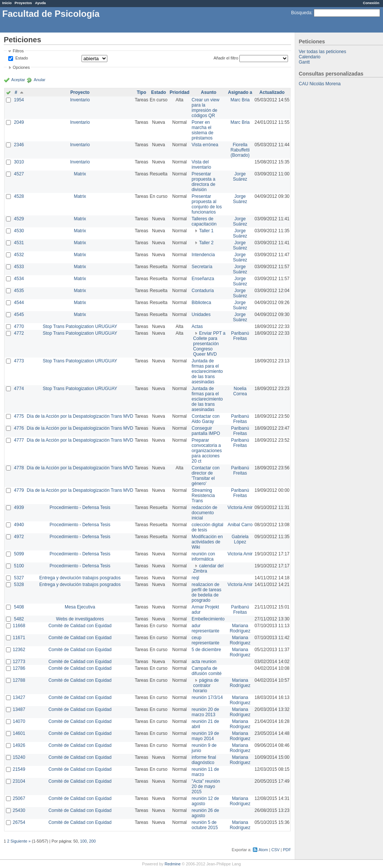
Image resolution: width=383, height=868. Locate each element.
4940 (19, 525)
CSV (275, 850)
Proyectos (23, 3)
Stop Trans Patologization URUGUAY (80, 326)
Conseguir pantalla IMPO (206, 431)
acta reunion (204, 662)
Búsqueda (301, 13)
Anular (39, 80)
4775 (19, 416)
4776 (19, 428)
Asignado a (240, 92)
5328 (19, 585)
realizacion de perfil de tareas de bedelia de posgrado (206, 592)
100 (83, 841)
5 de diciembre (206, 650)
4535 (19, 291)
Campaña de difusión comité (206, 671)
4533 (19, 267)
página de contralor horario (206, 685)
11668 (19, 626)
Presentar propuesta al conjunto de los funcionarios (207, 204)
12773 (19, 662)
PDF (287, 850)
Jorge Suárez (240, 177)
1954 (19, 100)
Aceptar (18, 80)
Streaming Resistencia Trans (203, 496)
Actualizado (272, 92)
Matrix (80, 174)
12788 (19, 680)
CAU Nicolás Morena (320, 84)
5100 (19, 566)
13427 (19, 697)
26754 (19, 822)
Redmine (173, 864)
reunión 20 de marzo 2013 (205, 712)
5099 (19, 554)
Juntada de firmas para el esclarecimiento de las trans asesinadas (207, 371)
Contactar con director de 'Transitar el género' (206, 476)
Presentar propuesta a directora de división (203, 182)
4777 (19, 440)
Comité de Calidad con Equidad (80, 626)
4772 (19, 333)
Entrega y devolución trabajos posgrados (80, 578)
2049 (19, 122)
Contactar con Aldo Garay (206, 419)
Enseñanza (203, 279)
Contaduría (203, 291)
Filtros (18, 51)
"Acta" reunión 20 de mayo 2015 (206, 786)
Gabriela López (240, 539)
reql (195, 578)
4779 (19, 490)
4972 (19, 537)
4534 (19, 279)
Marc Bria (240, 100)
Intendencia (203, 255)
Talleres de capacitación (204, 221)
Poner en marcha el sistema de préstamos (202, 130)
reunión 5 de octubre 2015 (205, 825)
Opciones (21, 67)
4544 (19, 303)
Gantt (304, 62)
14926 (19, 745)
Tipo (142, 92)
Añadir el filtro (226, 58)
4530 (19, 231)
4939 (19, 507)
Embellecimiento (208, 619)
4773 (19, 361)
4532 (19, 255)
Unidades (201, 315)
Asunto (209, 92)
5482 (19, 619)
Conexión (371, 3)
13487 (19, 709)
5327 (19, 578)
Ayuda (40, 3)
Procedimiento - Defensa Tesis (80, 507)
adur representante (205, 628)
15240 (19, 757)
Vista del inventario (201, 165)
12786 (19, 668)
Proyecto (80, 92)
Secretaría (202, 267)
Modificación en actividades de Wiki (207, 542)
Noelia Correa (240, 391)
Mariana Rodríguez (240, 628)
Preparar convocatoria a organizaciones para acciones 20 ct (207, 451)
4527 (19, 174)
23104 (19, 781)
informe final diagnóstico (204, 760)
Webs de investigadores (80, 619)
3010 (19, 162)
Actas (197, 326)
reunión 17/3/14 (207, 697)
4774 (19, 389)
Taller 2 (206, 243)
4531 (19, 243)
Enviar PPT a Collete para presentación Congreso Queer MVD (209, 344)
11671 (19, 638)
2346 (19, 145)
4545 (19, 315)
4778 (19, 468)
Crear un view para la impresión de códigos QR (205, 108)
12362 (19, 650)
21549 (19, 769)
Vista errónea (205, 145)
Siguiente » (21, 841)
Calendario (310, 57)
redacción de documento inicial (204, 513)
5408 (19, 607)
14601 (19, 733)
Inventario (80, 100)
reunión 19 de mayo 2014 (205, 736)
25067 (19, 798)
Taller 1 (206, 231)
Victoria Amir (240, 507)
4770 (19, 326)
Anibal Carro (240, 525)
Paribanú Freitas (240, 336)
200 (92, 841)
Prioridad (180, 92)
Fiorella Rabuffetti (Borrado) (240, 150)
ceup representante (205, 640)
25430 (19, 810)
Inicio (7, 3)
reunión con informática (203, 556)
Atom (263, 850)
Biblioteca (201, 303)
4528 (19, 196)
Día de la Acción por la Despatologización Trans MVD (80, 416)
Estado (22, 58)
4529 (19, 219)
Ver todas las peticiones (323, 52)
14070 (19, 721)
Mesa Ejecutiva (80, 607)
